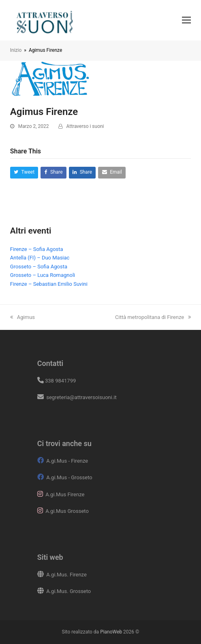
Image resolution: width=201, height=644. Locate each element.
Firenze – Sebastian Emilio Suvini (49, 284)
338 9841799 (60, 381)
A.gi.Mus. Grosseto (68, 591)
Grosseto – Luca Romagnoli (43, 275)
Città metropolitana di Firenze (153, 317)
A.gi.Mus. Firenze (66, 575)
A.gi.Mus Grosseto (67, 511)
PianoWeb (111, 632)
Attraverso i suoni (85, 126)
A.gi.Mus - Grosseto (69, 477)
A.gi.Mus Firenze (65, 494)
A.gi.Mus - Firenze (67, 461)
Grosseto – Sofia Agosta (39, 267)
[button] (186, 20)
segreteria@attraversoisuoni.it (81, 397)
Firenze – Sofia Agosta (37, 249)
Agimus (22, 317)
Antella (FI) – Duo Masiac (40, 258)
